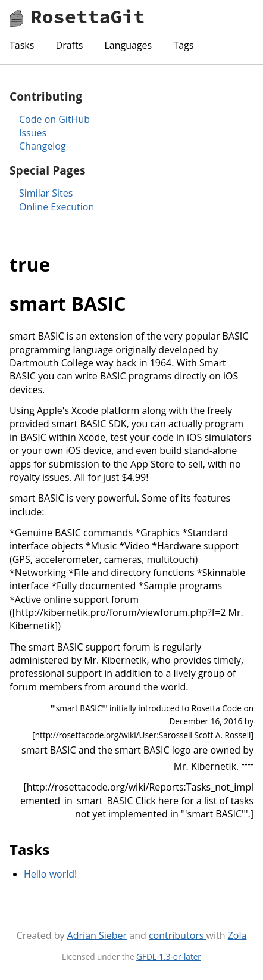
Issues (33, 133)
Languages (128, 45)
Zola (237, 935)
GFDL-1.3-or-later (169, 956)
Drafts (70, 45)
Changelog (43, 146)
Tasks (22, 45)
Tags (183, 45)
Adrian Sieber (97, 935)
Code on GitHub (54, 119)
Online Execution (57, 207)
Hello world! (50, 874)
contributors (178, 935)
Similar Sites (46, 193)
